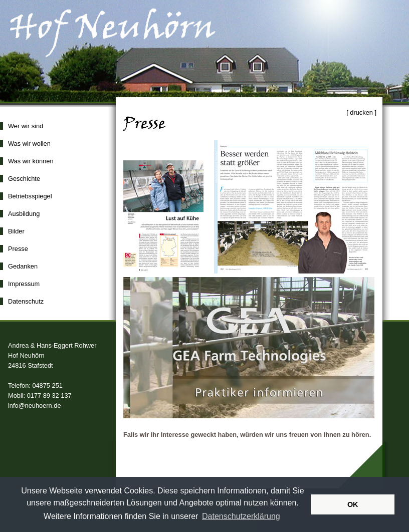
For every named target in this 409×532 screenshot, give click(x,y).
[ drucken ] (361, 112)
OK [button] (353, 504)
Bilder (16, 231)
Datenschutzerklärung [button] (241, 516)
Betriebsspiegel (30, 196)
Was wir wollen (29, 144)
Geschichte (24, 179)
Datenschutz (26, 301)
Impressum (24, 284)
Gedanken (23, 266)
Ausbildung (24, 214)
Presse (18, 249)
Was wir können (31, 161)
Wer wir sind (26, 126)
